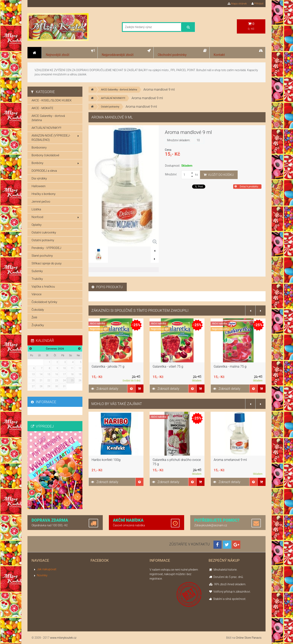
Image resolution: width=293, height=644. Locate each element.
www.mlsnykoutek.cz (63, 638)
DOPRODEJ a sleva (44, 171)
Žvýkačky (38, 325)
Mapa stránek (237, 4)
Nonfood (55, 217)
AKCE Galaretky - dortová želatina (119, 90)
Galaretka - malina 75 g (230, 367)
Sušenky (37, 271)
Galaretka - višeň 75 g (168, 367)
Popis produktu (107, 287)
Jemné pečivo (41, 202)
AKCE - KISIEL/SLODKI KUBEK (52, 100)
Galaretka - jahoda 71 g (108, 367)
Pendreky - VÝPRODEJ (46, 248)
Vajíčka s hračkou (43, 287)
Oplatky (37, 225)
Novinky (42, 575)
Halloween (39, 186)
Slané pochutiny (42, 256)
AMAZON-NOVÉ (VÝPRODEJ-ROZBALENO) (55, 138)
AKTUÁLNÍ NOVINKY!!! (113, 98)
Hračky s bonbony (44, 194)
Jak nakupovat (47, 569)
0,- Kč (251, 26)
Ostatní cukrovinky (44, 232)
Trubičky (37, 279)
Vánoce (37, 294)
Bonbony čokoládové (45, 155)
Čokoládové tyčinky (44, 302)
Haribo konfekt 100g (106, 460)
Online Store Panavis (249, 638)
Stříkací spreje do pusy (46, 263)
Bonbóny (55, 163)
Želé (34, 317)
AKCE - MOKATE (42, 108)
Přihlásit (257, 4)
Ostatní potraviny (110, 107)
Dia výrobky (39, 178)
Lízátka (36, 209)
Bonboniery (39, 148)
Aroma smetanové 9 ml (230, 460)
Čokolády (38, 310)
